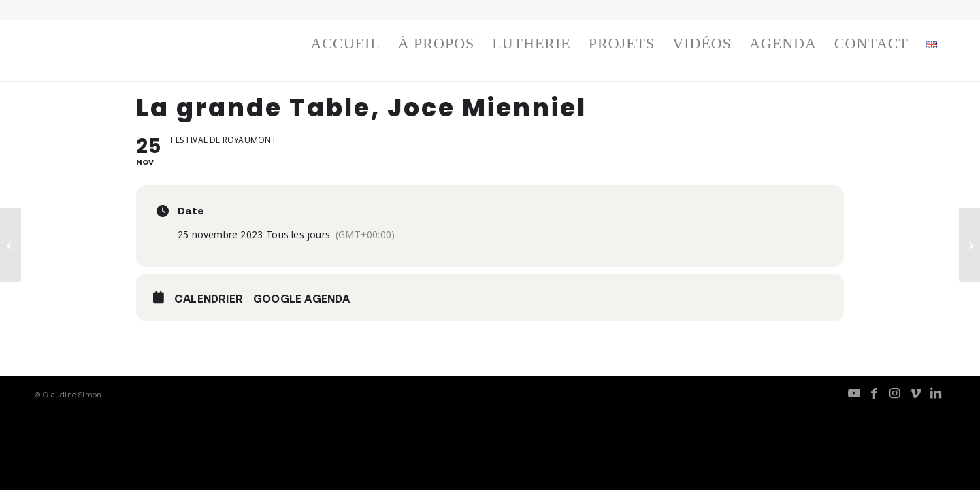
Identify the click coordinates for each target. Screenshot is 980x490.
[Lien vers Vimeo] (915, 393)
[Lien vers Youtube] (854, 393)
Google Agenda (302, 299)
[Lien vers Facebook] (875, 393)
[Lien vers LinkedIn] (936, 393)
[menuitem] (345, 47)
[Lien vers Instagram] (895, 393)
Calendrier (209, 299)
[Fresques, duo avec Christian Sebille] (969, 245)
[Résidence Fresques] (11, 245)
